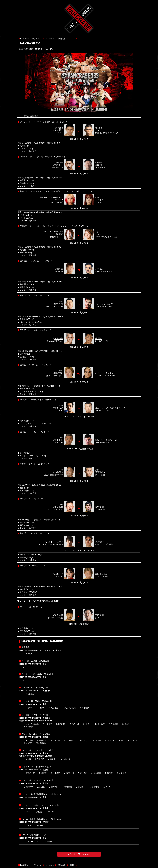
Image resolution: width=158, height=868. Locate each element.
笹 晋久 (99, 338)
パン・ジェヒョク (104, 304)
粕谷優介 (59, 472)
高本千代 (59, 574)
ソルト (99, 200)
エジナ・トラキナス (104, 373)
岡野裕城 (99, 507)
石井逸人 (100, 269)
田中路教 (59, 338)
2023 (72, 39)
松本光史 (59, 408)
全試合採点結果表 (31, 116)
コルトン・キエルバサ (106, 440)
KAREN (60, 200)
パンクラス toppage (79, 854)
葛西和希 (100, 472)
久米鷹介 (59, 130)
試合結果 (62, 39)
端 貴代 (60, 234)
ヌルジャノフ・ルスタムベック (110, 408)
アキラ (98, 130)
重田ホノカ (100, 574)
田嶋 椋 (98, 165)
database (50, 39)
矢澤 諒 (99, 542)
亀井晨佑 (58, 304)
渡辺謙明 (59, 615)
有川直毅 (58, 440)
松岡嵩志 (59, 507)
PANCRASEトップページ (31, 39)
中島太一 (58, 165)
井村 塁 (60, 269)
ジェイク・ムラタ (55, 542)
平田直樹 (99, 615)
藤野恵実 (58, 373)
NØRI (98, 234)
